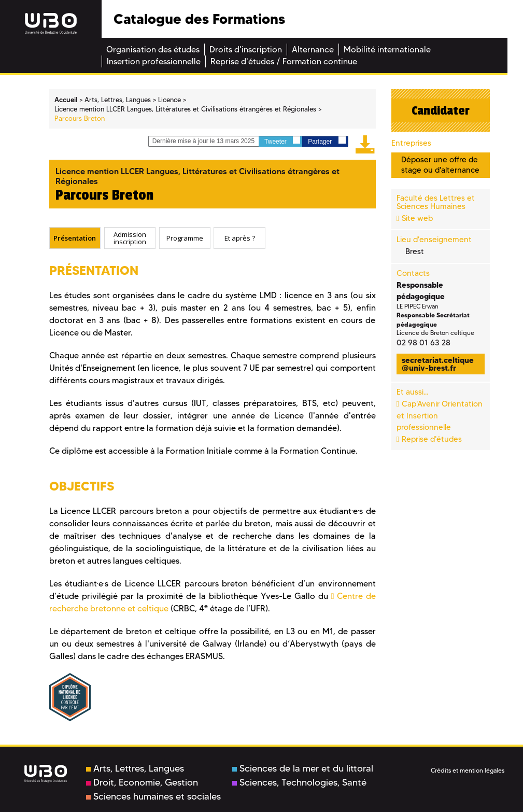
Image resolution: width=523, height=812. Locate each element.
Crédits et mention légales (468, 770)
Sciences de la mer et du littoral (303, 768)
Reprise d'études (432, 439)
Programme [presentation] (185, 238)
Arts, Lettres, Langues (135, 768)
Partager (327, 141)
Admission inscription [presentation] (130, 238)
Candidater (441, 110)
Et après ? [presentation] (240, 238)
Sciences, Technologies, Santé (299, 782)
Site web (417, 218)
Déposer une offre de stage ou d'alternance (440, 165)
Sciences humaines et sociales (153, 796)
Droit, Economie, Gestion (142, 782)
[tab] (75, 238)
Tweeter (282, 141)
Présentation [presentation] (75, 238)
